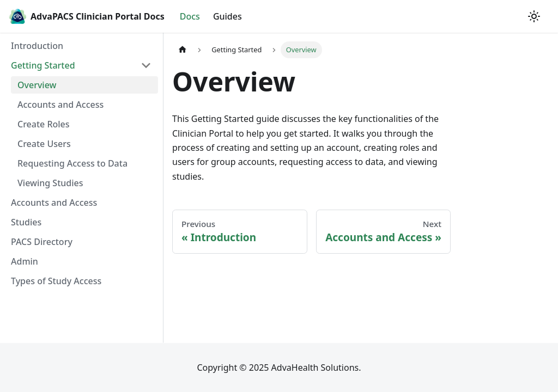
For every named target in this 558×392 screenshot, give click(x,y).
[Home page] (183, 50)
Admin (25, 261)
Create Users (44, 144)
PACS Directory (42, 242)
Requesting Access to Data (72, 163)
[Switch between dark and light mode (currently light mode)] (534, 16)
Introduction (37, 46)
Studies (26, 222)
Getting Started (43, 65)
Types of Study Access (56, 281)
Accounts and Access (60, 105)
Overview (37, 85)
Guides (228, 16)
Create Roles (44, 124)
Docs (190, 16)
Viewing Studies (50, 183)
